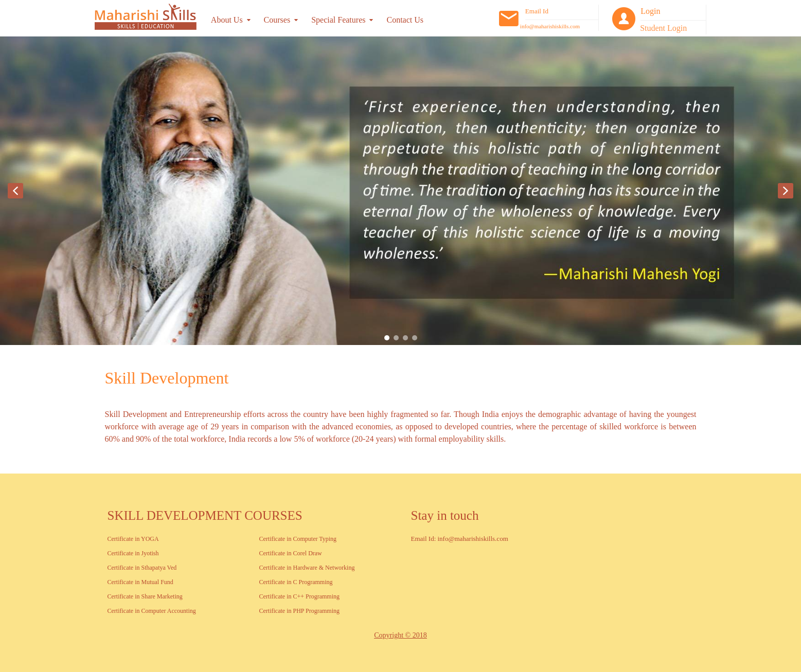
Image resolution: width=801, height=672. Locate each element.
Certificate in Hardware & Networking (307, 568)
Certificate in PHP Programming (300, 611)
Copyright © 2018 (400, 635)
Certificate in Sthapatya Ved (142, 568)
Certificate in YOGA (133, 539)
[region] (400, 191)
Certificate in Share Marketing (145, 596)
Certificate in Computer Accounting (152, 611)
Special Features (338, 20)
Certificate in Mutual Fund (140, 582)
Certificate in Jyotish (133, 553)
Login (650, 11)
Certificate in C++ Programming (300, 596)
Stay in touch (445, 515)
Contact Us (405, 20)
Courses (277, 20)
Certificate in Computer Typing (298, 539)
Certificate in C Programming (296, 582)
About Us (227, 20)
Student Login (663, 28)
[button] (15, 191)
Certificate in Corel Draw (291, 553)
